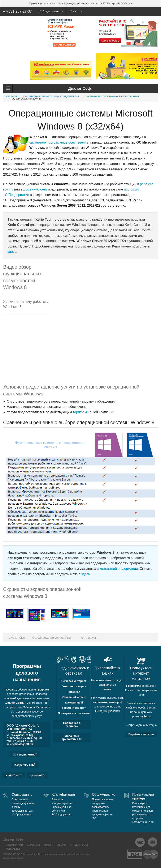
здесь (12, 252)
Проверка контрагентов (74, 713)
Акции (62, 845)
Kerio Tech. (14, 775)
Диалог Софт (14, 703)
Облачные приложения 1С (72, 737)
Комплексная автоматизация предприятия (51, 96)
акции (108, 689)
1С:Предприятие (49, 11)
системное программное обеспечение (59, 142)
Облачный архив (74, 697)
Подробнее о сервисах (72, 724)
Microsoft (37, 775)
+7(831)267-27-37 (18, 11)
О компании (14, 845)
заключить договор (106, 702)
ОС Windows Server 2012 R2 (52, 638)
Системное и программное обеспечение (112, 96)
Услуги (74, 11)
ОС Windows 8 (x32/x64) (26, 99)
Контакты (13, 849)
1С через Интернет (74, 681)
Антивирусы (89, 638)
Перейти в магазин (141, 734)
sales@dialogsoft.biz (20, 744)
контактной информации (119, 569)
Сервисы (33, 845)
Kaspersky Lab (25, 765)
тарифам (80, 412)
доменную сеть (35, 189)
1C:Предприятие (25, 754)
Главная (12, 96)
